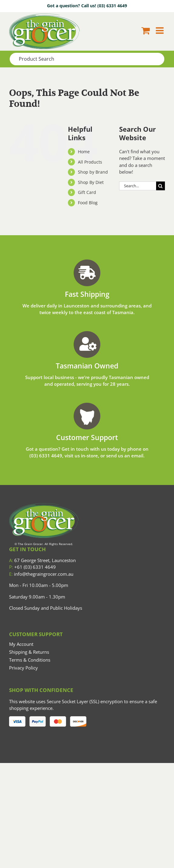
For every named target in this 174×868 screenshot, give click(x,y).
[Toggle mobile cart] (146, 30)
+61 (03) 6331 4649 (32, 567)
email (137, 456)
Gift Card (87, 192)
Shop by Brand (93, 172)
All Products (90, 162)
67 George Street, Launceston (42, 560)
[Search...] (138, 186)
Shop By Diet (91, 182)
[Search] (161, 186)
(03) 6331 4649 (112, 6)
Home (84, 152)
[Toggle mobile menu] (160, 30)
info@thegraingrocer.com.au (41, 574)
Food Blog (88, 203)
